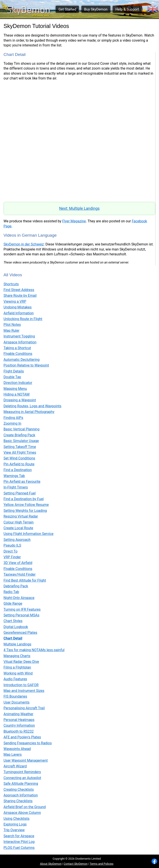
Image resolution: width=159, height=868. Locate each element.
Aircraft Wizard (15, 766)
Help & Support (127, 9)
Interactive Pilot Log (19, 842)
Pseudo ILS (12, 545)
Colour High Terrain (19, 522)
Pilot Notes (12, 325)
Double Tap (12, 377)
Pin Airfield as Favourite (22, 482)
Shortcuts (11, 284)
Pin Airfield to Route (19, 464)
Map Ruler (11, 331)
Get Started (67, 9)
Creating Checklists (19, 790)
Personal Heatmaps (19, 720)
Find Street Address (19, 290)
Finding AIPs (13, 418)
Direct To (10, 551)
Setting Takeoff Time (20, 447)
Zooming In (12, 423)
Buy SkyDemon (96, 9)
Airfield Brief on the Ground (25, 807)
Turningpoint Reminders (22, 772)
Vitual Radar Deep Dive (21, 662)
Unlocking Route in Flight (23, 319)
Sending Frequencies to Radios (28, 743)
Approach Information (21, 795)
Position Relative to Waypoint (26, 365)
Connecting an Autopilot (22, 778)
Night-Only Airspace (19, 598)
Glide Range (13, 604)
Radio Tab (11, 592)
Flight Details (14, 371)
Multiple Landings (17, 644)
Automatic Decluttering (22, 360)
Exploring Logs (15, 824)
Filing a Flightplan (17, 667)
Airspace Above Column (22, 813)
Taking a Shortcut (17, 348)
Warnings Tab (14, 476)
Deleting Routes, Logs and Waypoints (32, 406)
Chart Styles (13, 621)
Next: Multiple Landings (79, 208)
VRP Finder (12, 557)
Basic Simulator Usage (21, 441)
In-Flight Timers (16, 487)
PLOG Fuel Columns (19, 848)
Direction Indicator (18, 383)
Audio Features (15, 679)
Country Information (19, 725)
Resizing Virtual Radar (21, 516)
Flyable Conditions (18, 354)
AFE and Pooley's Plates (22, 737)
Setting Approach (17, 540)
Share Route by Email (20, 296)
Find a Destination (18, 470)
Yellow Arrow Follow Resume (26, 505)
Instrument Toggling (19, 336)
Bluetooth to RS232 (19, 731)
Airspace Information (20, 342)
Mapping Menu (15, 389)
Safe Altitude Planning (21, 784)
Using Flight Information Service (28, 534)
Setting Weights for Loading (25, 511)
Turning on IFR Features (22, 609)
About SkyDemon (51, 864)
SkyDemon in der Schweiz (24, 244)
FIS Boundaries (15, 696)
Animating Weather (18, 714)
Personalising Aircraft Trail (24, 708)
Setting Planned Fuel (20, 493)
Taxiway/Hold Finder (20, 574)
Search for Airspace (19, 836)
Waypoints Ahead (17, 749)
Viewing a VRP (15, 301)
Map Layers (13, 755)
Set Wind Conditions (19, 458)
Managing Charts (17, 656)
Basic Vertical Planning (21, 429)
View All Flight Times (20, 452)
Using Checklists (16, 819)
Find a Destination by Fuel (24, 499)
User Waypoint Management (26, 760)
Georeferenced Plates (20, 633)
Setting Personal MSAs (21, 615)
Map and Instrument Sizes (24, 691)
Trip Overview (14, 830)
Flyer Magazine (74, 221)
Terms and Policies (101, 864)
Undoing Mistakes (18, 307)
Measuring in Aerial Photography (29, 412)
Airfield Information (19, 313)
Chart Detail (13, 638)
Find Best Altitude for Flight (25, 580)
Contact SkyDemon (76, 864)
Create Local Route (18, 528)
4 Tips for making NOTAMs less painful (34, 650)
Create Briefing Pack (19, 435)
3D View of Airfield (18, 563)
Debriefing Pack (16, 586)
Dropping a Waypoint (20, 400)
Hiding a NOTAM (16, 394)
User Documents (16, 702)
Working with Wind (18, 673)
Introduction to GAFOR (21, 685)
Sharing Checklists (18, 801)
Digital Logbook (16, 627)
